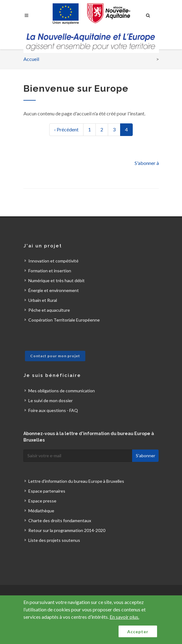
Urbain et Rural (43, 300)
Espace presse (42, 501)
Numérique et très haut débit (57, 280)
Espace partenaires (47, 491)
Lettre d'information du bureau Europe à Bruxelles (76, 481)
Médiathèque (41, 511)
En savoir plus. (124, 617)
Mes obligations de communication (62, 391)
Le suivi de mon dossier (51, 400)
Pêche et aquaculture (49, 310)
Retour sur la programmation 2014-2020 (67, 530)
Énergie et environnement (54, 290)
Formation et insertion (50, 271)
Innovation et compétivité (53, 261)
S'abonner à (147, 163)
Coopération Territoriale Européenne (64, 320)
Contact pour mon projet (55, 356)
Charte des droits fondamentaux (60, 520)
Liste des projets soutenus (54, 540)
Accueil (31, 59)
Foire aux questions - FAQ (53, 410)
